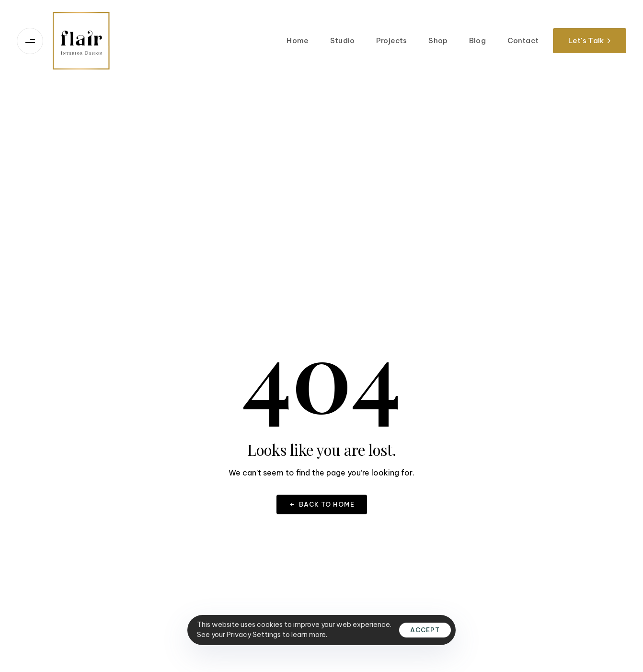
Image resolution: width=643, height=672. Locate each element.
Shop (438, 41)
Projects (391, 41)
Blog (477, 41)
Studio (342, 41)
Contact (523, 41)
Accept (425, 630)
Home (298, 41)
